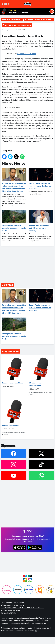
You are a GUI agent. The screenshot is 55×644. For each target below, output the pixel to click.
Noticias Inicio (11, 25)
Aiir (36, 631)
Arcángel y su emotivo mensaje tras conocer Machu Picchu (14, 221)
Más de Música (26, 25)
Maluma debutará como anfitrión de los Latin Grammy (41, 221)
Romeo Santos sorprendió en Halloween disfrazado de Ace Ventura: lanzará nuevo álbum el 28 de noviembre (14, 180)
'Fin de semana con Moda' (19, 12)
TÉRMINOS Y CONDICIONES (12, 605)
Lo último (7, 285)
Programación (11, 351)
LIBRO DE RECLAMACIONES (12, 602)
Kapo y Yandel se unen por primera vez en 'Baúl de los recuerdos (41, 179)
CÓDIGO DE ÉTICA (9, 613)
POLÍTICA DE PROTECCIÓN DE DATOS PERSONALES (22, 608)
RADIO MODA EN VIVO (26, 54)
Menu (6, 4)
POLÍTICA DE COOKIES (10, 610)
